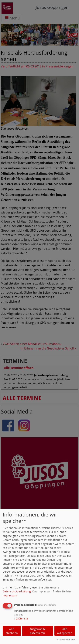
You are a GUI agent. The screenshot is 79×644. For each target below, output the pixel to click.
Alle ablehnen (12, 631)
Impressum (10, 595)
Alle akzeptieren (65, 631)
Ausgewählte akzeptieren (38, 631)
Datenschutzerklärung (17, 591)
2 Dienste (21, 618)
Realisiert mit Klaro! (65, 640)
